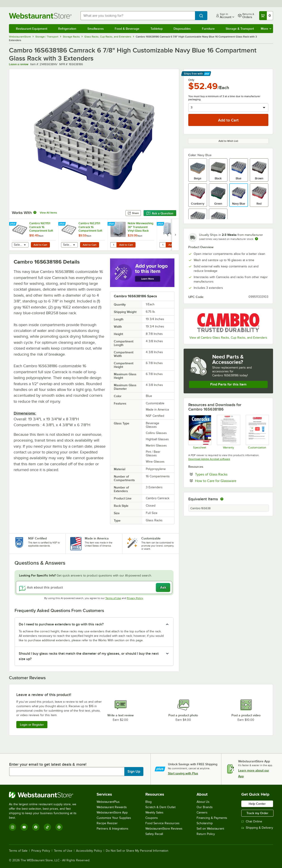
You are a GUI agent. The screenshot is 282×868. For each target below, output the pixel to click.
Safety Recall (154, 834)
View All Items (48, 213)
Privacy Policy (135, 598)
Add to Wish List (228, 141)
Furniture (208, 29)
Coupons (152, 818)
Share (133, 213)
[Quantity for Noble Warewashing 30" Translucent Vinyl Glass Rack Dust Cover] (113, 245)
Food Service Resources (162, 823)
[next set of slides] (175, 235)
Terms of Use (113, 598)
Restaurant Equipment (32, 29)
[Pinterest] (59, 827)
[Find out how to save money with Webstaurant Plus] (13, 224)
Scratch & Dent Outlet (160, 807)
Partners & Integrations (112, 829)
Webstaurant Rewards (112, 807)
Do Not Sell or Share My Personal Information (137, 851)
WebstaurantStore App (112, 812)
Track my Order (257, 813)
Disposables (182, 29)
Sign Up (134, 772)
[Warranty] (228, 432)
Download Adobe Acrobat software (209, 459)
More (266, 29)
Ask (163, 587)
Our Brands (205, 807)
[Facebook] (36, 827)
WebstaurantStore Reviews (164, 829)
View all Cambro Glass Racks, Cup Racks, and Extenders (228, 338)
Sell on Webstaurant (210, 829)
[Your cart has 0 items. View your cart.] (266, 16)
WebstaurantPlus (108, 802)
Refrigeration (67, 29)
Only (191, 80)
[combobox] (138, 16)
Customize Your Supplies (114, 818)
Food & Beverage (127, 29)
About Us (203, 802)
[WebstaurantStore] (46, 795)
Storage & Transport (240, 29)
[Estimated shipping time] (257, 239)
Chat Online (252, 821)
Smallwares (96, 29)
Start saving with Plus (183, 773)
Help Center (257, 804)
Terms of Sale (18, 851)
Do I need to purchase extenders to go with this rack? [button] (61, 624)
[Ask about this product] (94, 587)
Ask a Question (160, 213)
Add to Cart (40, 245)
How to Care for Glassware (229, 481)
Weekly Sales (154, 812)
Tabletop (157, 29)
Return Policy (206, 834)
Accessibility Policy (89, 851)
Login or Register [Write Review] (32, 725)
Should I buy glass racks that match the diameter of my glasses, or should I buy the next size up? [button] (89, 656)
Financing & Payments (212, 818)
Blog (148, 802)
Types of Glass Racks (225, 474)
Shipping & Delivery (257, 828)
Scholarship (205, 823)
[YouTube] (24, 827)
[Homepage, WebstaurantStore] (41, 16)
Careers (202, 812)
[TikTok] (47, 827)
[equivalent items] (222, 499)
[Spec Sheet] (200, 432)
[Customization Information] (257, 432)
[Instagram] (13, 827)
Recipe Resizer (107, 823)
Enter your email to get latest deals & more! (48, 764)
